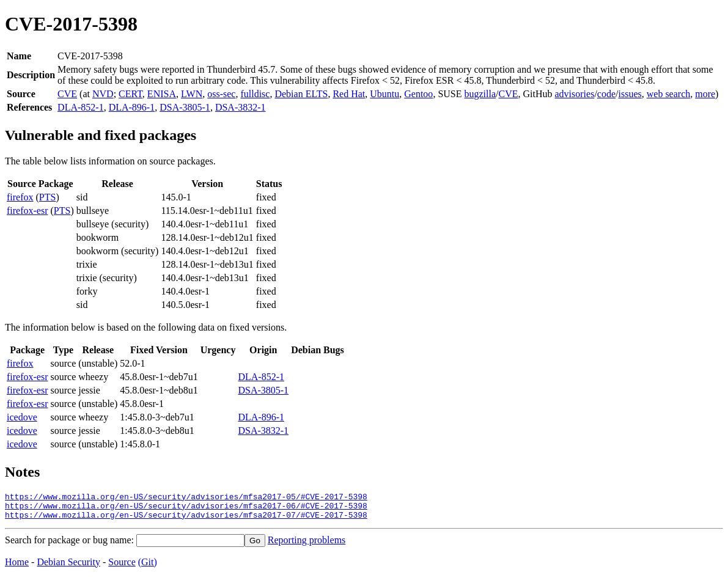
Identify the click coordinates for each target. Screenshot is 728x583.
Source (122, 567)
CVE (67, 94)
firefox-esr (28, 211)
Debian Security (68, 567)
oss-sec (221, 94)
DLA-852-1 (81, 107)
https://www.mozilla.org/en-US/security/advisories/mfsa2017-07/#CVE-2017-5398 (186, 520)
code (606, 94)
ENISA (162, 94)
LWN (192, 94)
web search (669, 94)
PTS (48, 197)
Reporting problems (307, 545)
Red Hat (349, 94)
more (705, 94)
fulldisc (255, 94)
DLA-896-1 (132, 107)
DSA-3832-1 (241, 107)
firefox (20, 197)
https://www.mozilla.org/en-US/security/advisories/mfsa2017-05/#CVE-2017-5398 (186, 498)
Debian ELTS (301, 94)
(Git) (148, 567)
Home (17, 567)
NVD (103, 94)
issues (630, 94)
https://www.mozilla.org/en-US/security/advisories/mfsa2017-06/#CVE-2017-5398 (186, 509)
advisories (575, 94)
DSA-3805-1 (185, 107)
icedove (22, 417)
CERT (131, 94)
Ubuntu (384, 94)
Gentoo (418, 94)
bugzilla (480, 94)
